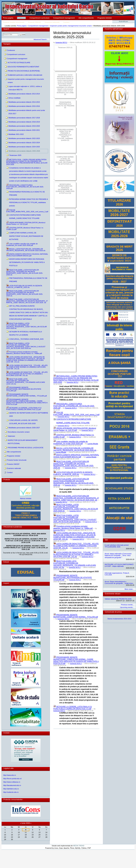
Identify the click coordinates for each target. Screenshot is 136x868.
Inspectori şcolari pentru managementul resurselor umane (71, 26)
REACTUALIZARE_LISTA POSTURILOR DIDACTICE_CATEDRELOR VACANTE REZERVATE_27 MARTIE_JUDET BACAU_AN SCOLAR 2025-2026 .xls (76, 498)
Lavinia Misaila (93, 444)
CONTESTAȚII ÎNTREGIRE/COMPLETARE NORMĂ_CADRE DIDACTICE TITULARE (74, 421)
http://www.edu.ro (10, 775)
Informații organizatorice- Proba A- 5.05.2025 (117, 574)
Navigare (7, 44)
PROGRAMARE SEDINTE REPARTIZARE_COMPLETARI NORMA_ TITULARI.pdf (76, 616)
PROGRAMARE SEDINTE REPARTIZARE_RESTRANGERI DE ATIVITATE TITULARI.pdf (73, 578)
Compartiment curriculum (40, 18)
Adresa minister (26, 498)
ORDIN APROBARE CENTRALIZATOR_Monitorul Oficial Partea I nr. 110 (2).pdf (75, 429)
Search (6, 29)
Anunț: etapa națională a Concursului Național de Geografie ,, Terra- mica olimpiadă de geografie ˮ (118, 556)
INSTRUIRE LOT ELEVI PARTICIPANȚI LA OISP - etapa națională (119, 565)
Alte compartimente (86, 18)
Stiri (106, 540)
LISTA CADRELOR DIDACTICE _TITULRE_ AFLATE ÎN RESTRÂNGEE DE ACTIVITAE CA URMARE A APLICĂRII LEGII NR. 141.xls (76, 555)
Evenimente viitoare (113, 594)
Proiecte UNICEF (35, 22)
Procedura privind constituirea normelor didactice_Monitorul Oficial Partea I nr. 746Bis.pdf (73, 527)
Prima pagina (8, 18)
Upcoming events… (127, 607)
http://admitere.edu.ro (11, 789)
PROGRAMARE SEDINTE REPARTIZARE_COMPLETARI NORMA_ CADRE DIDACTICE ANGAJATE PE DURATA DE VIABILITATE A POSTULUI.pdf (76, 660)
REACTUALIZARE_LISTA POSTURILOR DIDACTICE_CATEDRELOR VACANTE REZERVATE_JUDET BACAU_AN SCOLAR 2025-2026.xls (74, 465)
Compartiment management (64, 18)
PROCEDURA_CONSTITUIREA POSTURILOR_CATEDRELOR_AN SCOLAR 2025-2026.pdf (74, 406)
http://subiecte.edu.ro (11, 792)
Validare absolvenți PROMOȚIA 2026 (118, 599)
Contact (66, 22)
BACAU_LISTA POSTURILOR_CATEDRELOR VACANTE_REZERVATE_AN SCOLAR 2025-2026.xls (75, 449)
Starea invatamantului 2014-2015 (119, 619)
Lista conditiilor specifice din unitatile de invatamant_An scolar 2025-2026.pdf (71, 443)
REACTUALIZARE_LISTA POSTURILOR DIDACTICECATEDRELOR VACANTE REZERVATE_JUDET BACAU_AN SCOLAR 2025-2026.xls (74, 482)
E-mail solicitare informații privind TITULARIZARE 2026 (117, 546)
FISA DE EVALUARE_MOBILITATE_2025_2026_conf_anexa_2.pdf (76, 414)
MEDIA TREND (79, 846)
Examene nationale (52, 22)
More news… (129, 589)
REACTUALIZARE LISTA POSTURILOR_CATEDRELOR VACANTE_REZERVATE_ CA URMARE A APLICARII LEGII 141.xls (75, 564)
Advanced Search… (41, 39)
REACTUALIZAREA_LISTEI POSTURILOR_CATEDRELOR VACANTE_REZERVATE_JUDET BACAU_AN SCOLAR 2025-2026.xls (76, 508)
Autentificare (123, 21)
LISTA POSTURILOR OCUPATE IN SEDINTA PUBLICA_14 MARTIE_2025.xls (73, 473)
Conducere (21, 18)
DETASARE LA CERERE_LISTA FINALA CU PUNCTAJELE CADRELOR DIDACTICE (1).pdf (73, 708)
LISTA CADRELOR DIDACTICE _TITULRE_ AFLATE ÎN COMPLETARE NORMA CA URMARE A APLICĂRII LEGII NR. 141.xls (76, 546)
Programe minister (105, 18)
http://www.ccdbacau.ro (12, 782)
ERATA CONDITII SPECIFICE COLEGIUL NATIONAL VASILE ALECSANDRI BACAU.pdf (76, 456)
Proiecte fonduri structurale (14, 22)
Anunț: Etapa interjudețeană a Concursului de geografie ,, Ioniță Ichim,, (119, 582)
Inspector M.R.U (61, 42)
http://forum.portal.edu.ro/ (12, 779)
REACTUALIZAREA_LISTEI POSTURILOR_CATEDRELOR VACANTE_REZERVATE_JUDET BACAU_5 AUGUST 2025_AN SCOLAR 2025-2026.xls (75, 519)
